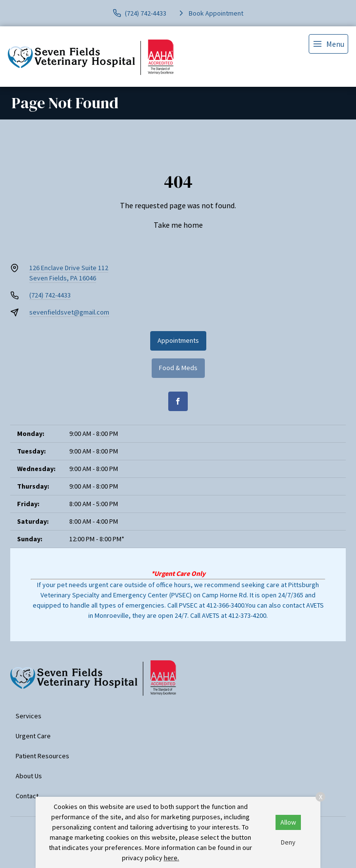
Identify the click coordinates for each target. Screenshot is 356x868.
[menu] (328, 44)
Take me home (178, 225)
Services (29, 716)
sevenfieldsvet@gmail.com (69, 312)
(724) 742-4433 (50, 295)
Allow (288, 822)
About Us (29, 776)
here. (171, 858)
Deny (288, 842)
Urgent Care (33, 736)
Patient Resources (42, 756)
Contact (27, 796)
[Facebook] (178, 401)
